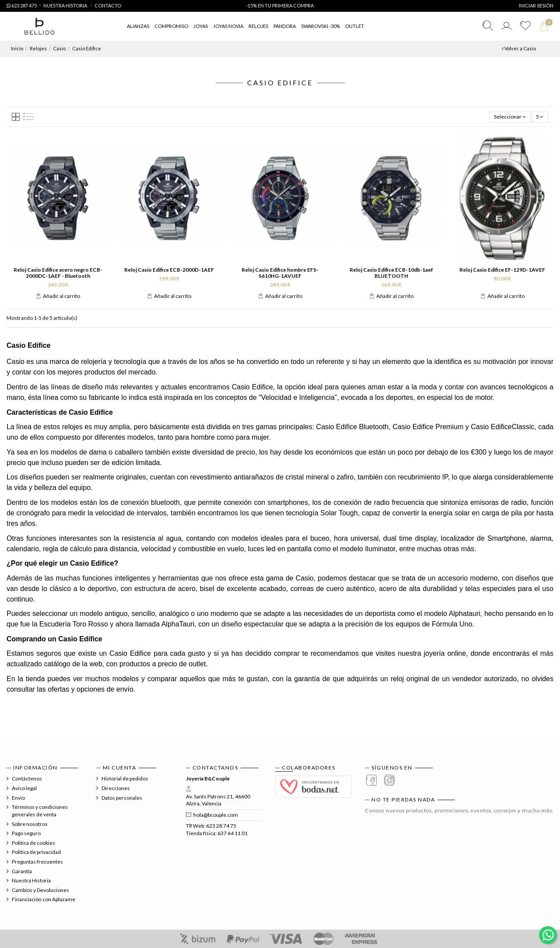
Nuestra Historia (66, 5)
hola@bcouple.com (216, 815)
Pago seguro (26, 833)
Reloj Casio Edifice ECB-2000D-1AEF (169, 270)
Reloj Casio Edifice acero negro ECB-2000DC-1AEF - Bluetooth (58, 273)
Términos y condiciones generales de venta (40, 811)
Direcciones (116, 788)
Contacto (108, 5)
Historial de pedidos (125, 778)
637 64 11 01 (233, 833)
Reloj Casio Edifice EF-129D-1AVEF (502, 270)
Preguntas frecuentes (37, 862)
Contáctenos (27, 778)
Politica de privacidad (36, 852)
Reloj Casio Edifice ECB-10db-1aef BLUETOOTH (391, 273)
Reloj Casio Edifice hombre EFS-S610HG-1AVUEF (280, 273)
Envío (18, 798)
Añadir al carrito (58, 296)
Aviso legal (24, 788)
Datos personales (122, 798)
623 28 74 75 (221, 826)
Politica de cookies (33, 843)
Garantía (22, 871)
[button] (355, 26)
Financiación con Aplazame (44, 899)
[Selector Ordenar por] (510, 117)
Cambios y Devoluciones (40, 890)
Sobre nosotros (30, 824)
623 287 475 (22, 5)
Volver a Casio (519, 48)
